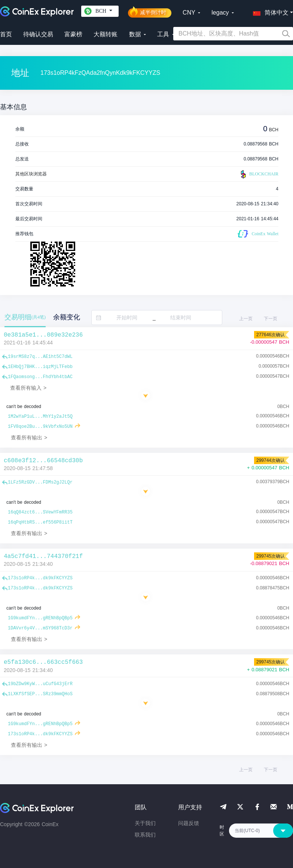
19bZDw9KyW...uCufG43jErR (40, 684)
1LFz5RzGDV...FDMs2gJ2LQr (40, 482)
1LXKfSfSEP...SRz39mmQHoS (40, 694)
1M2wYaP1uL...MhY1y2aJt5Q (40, 417)
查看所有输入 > (28, 388)
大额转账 (106, 34)
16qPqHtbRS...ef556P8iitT (40, 522)
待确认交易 (38, 34)
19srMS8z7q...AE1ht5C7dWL (40, 357)
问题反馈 (189, 823)
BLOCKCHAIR (259, 174)
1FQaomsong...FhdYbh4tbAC (40, 377)
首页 (6, 34)
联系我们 (145, 835)
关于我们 (145, 823)
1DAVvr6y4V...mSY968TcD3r (40, 628)
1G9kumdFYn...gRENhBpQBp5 (40, 618)
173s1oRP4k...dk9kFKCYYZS (40, 578)
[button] (269, 11)
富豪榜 (73, 34)
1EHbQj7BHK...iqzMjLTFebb (40, 367)
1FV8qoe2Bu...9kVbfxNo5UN (40, 427)
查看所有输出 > (29, 438)
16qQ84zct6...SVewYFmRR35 (40, 512)
